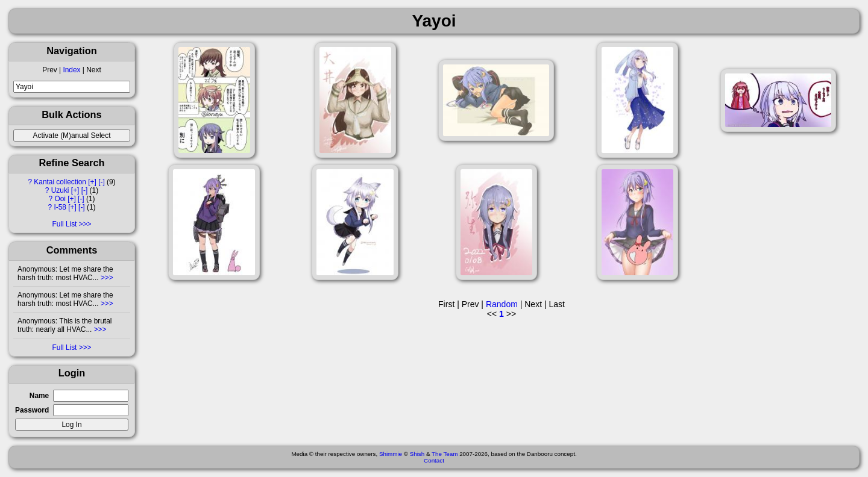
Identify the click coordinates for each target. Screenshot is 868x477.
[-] (102, 182)
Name (39, 396)
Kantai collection (60, 182)
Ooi (60, 199)
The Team (445, 454)
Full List (64, 224)
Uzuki (60, 190)
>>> (106, 278)
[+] (92, 182)
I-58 (60, 207)
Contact (434, 460)
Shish (417, 454)
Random (502, 304)
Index (71, 70)
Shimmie (391, 454)
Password (32, 410)
